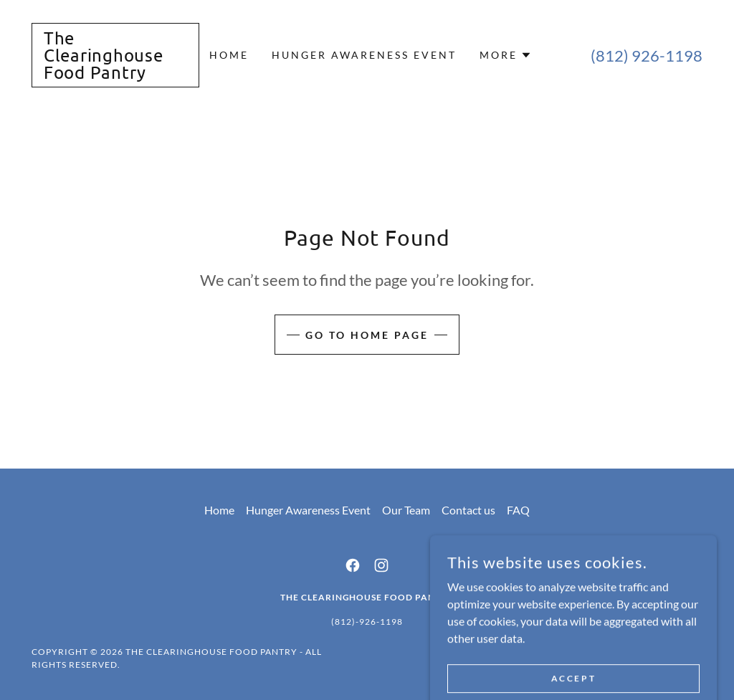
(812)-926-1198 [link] (367, 622)
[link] (115, 74)
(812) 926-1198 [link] (647, 56)
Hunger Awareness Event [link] (364, 55)
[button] (506, 55)
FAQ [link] (518, 510)
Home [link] (229, 55)
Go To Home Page (367, 335)
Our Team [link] (406, 510)
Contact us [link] (468, 510)
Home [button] (219, 510)
